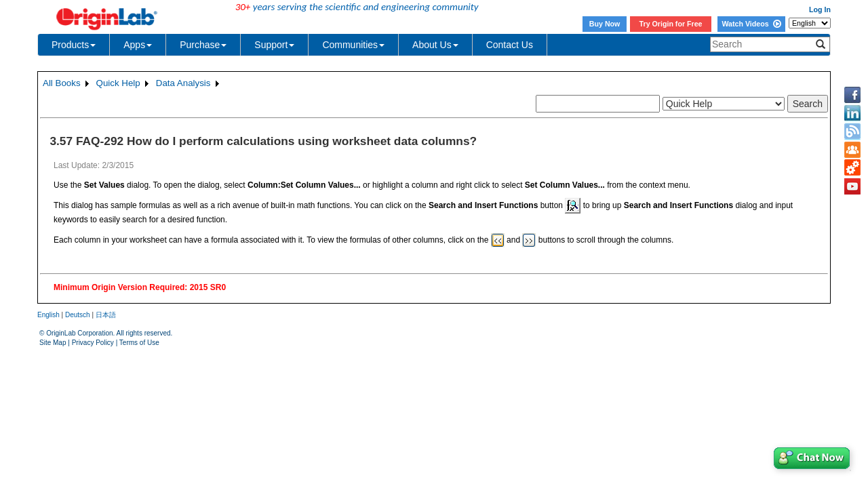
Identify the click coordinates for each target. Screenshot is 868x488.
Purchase (203, 45)
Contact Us (510, 45)
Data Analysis (183, 83)
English (48, 315)
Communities (353, 45)
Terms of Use (139, 343)
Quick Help (118, 83)
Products (74, 45)
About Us (435, 45)
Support (274, 45)
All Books (62, 83)
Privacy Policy (93, 343)
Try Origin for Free (671, 24)
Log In (820, 9)
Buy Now (605, 24)
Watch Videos (751, 24)
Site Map (53, 343)
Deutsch (78, 315)
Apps (138, 45)
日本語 (106, 315)
